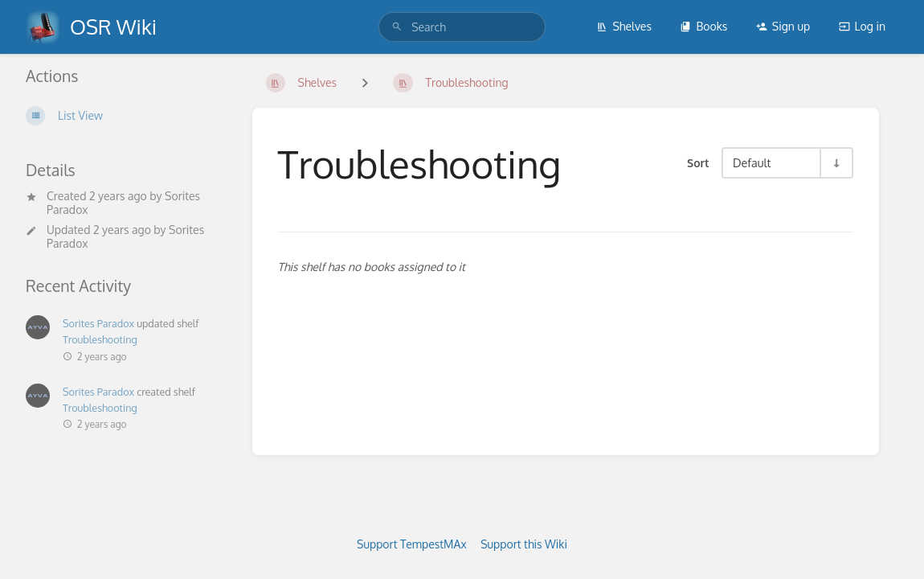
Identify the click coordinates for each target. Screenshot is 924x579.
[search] (462, 27)
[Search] (397, 27)
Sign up (783, 26)
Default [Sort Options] (752, 162)
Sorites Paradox (98, 323)
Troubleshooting (100, 339)
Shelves (624, 26)
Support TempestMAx (412, 544)
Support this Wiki (524, 544)
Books (703, 26)
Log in (862, 26)
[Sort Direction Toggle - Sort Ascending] (836, 163)
